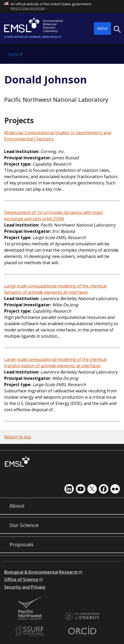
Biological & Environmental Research (41, 572)
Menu (102, 28)
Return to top (18, 437)
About (17, 506)
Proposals (21, 545)
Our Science (24, 525)
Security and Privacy (25, 587)
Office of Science (21, 579)
